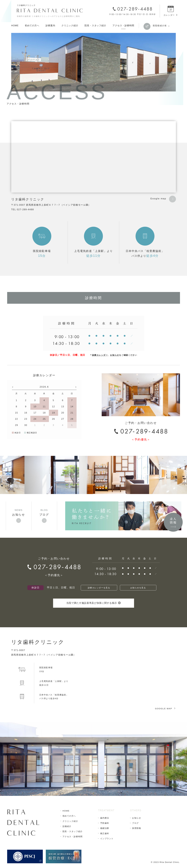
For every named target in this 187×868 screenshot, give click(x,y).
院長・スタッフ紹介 (95, 26)
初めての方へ (32, 26)
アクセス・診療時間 (123, 26)
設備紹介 (67, 828)
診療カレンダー (100, 355)
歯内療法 (105, 819)
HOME (15, 26)
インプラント (107, 840)
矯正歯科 (105, 835)
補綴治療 (105, 830)
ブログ (44, 515)
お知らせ (115, 355)
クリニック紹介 (70, 26)
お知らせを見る (138, 588)
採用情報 (137, 830)
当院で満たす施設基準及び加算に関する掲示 (93, 604)
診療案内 (50, 26)
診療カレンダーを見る (99, 588)
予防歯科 (105, 824)
